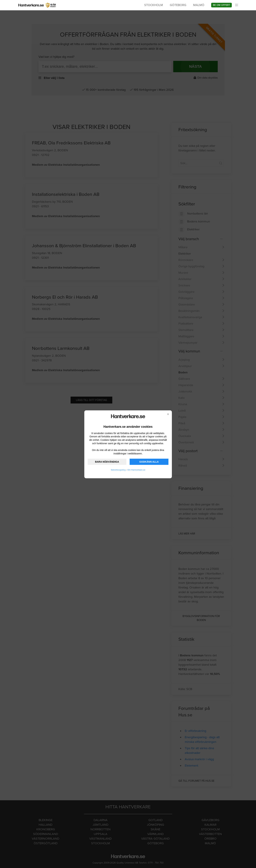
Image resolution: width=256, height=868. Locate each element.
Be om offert (221, 5)
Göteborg (178, 5)
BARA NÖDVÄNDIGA (107, 462)
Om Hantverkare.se (136, 470)
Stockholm (154, 5)
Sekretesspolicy (118, 470)
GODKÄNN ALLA (149, 462)
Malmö (199, 5)
